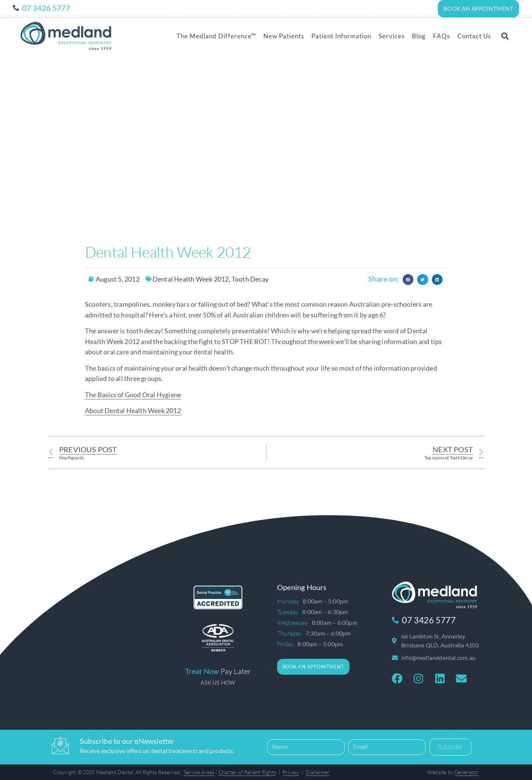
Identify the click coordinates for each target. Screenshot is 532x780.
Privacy (291, 772)
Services (392, 36)
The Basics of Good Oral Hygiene (133, 394)
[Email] (387, 747)
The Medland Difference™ (216, 36)
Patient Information (341, 36)
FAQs (441, 36)
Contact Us (474, 36)
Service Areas (199, 772)
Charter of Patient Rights (247, 772)
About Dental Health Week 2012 (133, 410)
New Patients (284, 36)
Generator (467, 772)
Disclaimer (318, 772)
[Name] (306, 747)
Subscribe (451, 747)
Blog (419, 36)
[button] (505, 36)
